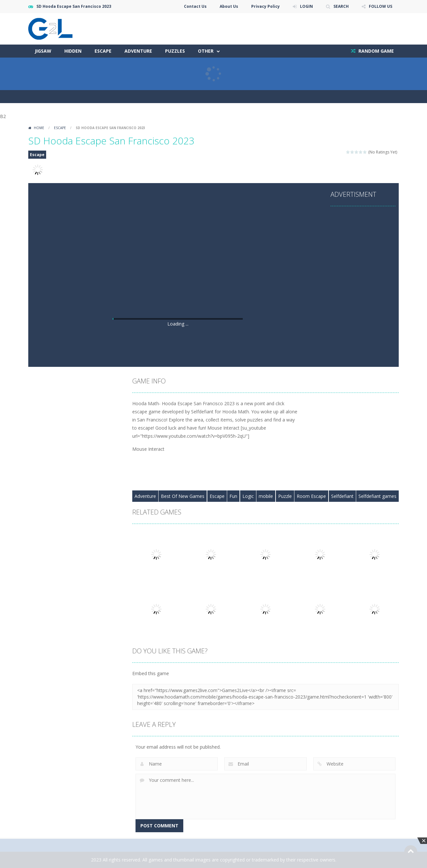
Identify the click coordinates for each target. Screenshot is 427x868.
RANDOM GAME (375, 51)
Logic (248, 496)
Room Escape (311, 496)
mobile (266, 496)
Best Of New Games (183, 496)
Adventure (138, 51)
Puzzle (285, 496)
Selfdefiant (342, 496)
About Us (229, 6)
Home (39, 128)
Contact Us (195, 6)
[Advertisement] (178, 268)
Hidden (73, 51)
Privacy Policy (265, 6)
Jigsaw (43, 51)
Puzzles (175, 51)
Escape (103, 51)
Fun (233, 496)
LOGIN (306, 6)
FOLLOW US (381, 6)
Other (206, 51)
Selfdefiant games (377, 496)
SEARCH (341, 6)
